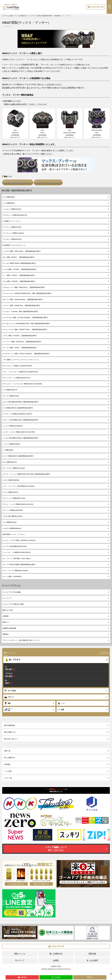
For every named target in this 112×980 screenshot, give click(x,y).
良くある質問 (92, 960)
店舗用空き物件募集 (9, 627)
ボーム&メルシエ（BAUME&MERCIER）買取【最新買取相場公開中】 (27, 323)
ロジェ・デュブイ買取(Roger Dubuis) (15, 570)
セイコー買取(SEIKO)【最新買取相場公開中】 (18, 455)
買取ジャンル (20, 953)
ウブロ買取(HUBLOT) (10, 389)
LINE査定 (7, 763)
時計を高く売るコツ (11, 738)
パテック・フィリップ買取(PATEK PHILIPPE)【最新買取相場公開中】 (27, 473)
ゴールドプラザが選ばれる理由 (13, 603)
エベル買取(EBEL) (9, 202)
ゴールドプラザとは (11, 585)
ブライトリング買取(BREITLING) (14, 497)
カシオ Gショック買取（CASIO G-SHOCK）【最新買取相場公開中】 (26, 353)
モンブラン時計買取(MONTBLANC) (15, 545)
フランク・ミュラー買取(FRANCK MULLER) (18, 503)
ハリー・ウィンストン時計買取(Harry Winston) (18, 485)
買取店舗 (92, 953)
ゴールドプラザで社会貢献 (12, 591)
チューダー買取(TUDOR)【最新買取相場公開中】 (19, 262)
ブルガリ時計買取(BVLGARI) (12, 515)
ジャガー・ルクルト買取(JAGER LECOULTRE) (19, 431)
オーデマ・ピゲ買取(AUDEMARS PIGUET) (17, 413)
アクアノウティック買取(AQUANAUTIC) (16, 377)
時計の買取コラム (10, 731)
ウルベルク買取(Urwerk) (11, 395)
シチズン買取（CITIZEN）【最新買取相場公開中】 (20, 335)
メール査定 (8, 770)
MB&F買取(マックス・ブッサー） (14, 533)
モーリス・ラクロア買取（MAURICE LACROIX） (19, 539)
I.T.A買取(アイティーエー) (11, 220)
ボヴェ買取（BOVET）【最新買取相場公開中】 (19, 256)
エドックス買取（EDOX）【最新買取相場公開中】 (20, 347)
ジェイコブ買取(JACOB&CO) (12, 425)
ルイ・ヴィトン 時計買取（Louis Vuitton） (17, 558)
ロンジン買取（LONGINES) (12, 576)
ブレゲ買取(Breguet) (9, 521)
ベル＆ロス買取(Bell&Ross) (12, 527)
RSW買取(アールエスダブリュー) (14, 244)
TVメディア (20, 960)
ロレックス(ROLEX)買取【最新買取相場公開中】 (19, 564)
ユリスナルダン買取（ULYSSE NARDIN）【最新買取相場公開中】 (25, 317)
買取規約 (5, 633)
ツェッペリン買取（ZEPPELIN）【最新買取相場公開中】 (22, 341)
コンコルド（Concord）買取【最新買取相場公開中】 (21, 311)
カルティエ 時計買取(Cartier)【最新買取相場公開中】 (21, 419)
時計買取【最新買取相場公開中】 (17, 190)
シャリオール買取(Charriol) (12, 208)
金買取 (56, 960)
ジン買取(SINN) (8, 449)
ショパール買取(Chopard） (12, 443)
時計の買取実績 (9, 724)
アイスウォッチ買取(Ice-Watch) (13, 232)
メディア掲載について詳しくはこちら (56, 848)
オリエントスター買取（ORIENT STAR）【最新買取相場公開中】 (25, 329)
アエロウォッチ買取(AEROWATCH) (15, 214)
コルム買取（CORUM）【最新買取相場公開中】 (19, 280)
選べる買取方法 (9, 757)
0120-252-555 (96, 7)
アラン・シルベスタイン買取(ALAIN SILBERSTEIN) (20, 371)
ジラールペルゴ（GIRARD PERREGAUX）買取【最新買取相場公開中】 (27, 293)
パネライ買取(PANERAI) (11, 479)
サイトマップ (7, 597)
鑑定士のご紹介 (8, 609)
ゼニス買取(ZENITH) (10, 461)
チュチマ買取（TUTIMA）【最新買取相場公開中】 (20, 268)
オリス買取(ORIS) (9, 196)
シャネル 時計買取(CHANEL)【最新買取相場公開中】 (21, 437)
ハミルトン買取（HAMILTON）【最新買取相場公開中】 (22, 305)
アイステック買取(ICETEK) (12, 226)
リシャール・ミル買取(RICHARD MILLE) (16, 552)
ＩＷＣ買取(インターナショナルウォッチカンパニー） (21, 359)
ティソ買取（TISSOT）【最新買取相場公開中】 (19, 274)
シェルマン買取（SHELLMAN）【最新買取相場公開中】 (22, 250)
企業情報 (5, 615)
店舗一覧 (7, 750)
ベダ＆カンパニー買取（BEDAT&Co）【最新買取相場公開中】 (24, 286)
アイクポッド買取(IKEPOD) (12, 238)
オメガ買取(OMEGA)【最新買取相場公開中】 (18, 407)
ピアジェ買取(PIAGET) (10, 491)
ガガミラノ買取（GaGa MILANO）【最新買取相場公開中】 (23, 299)
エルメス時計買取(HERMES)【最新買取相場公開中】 (21, 401)
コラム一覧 (8, 777)
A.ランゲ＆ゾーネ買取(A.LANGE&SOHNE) (17, 365)
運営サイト (6, 621)
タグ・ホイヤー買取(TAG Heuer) (14, 467)
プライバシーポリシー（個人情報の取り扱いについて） (22, 639)
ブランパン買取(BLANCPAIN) (13, 509)
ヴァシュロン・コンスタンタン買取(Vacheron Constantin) (22, 383)
